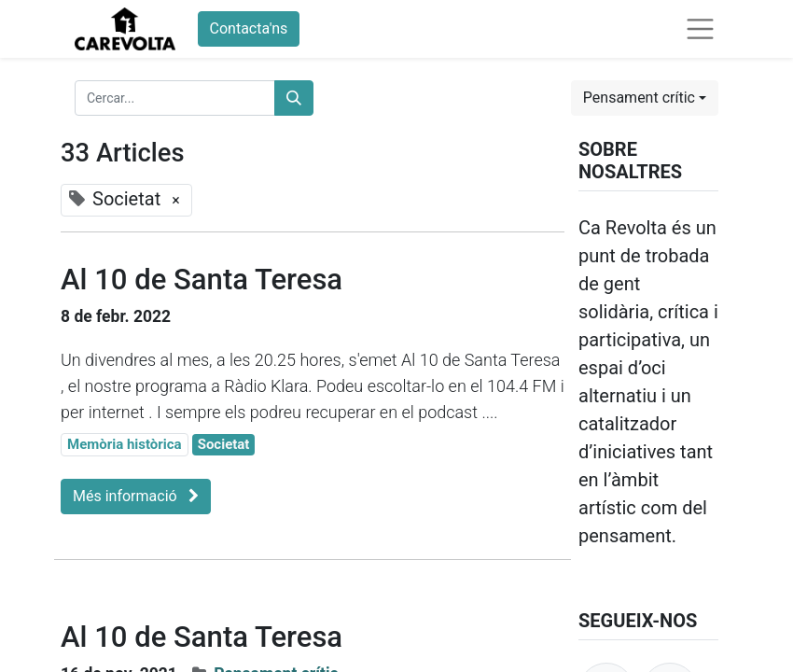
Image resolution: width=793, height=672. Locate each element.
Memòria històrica (125, 444)
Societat (224, 444)
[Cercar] (294, 98)
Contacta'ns (249, 28)
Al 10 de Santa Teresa (202, 280)
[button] (645, 98)
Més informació (136, 496)
